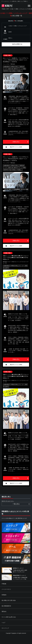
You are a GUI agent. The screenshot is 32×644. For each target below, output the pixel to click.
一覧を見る (16, 504)
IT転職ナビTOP (5, 9)
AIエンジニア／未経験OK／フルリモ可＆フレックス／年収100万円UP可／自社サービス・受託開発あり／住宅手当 (16, 60)
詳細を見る (16, 142)
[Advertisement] (16, 632)
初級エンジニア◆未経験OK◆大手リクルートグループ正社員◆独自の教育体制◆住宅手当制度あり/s (16, 258)
